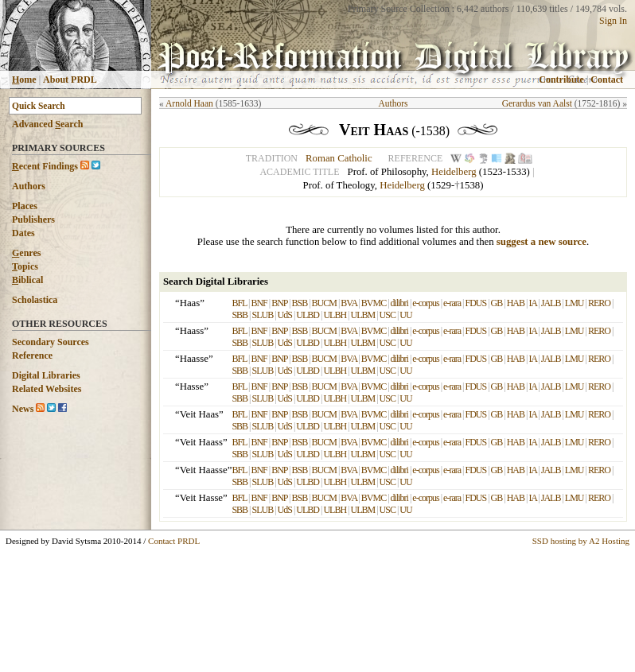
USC (388, 315)
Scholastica (35, 300)
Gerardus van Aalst (537, 103)
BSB (299, 303)
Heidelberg (454, 172)
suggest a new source (542, 242)
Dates (23, 233)
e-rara (452, 303)
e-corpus (425, 303)
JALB (551, 303)
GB (497, 303)
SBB (240, 315)
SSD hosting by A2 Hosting (581, 541)
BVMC (374, 303)
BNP (279, 303)
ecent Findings (45, 166)
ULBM (363, 315)
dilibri (399, 303)
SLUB (263, 315)
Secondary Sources (51, 342)
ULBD (308, 315)
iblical (27, 280)
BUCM (324, 303)
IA (532, 303)
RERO (599, 303)
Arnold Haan (189, 103)
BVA (349, 303)
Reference (32, 355)
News (23, 409)
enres (26, 253)
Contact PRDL (174, 541)
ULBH (335, 315)
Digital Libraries (46, 375)
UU (405, 315)
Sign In (613, 21)
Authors (29, 186)
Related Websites (47, 389)
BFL (239, 303)
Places (25, 206)
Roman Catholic (339, 158)
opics (25, 266)
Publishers (33, 219)
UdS (285, 315)
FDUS (475, 303)
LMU (575, 303)
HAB (516, 303)
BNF (259, 303)
